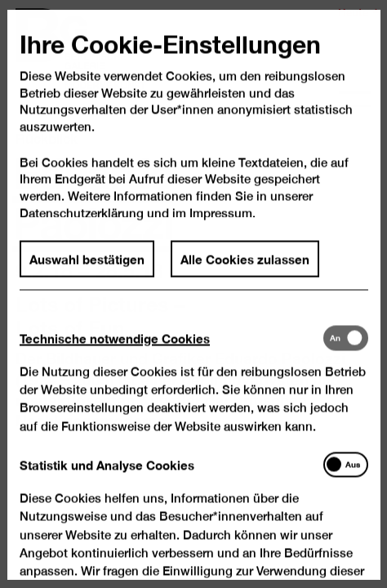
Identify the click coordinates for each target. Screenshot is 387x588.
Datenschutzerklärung (82, 232)
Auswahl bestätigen (87, 278)
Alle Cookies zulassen (245, 278)
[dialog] (193, 294)
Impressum (221, 232)
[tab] (171, 356)
